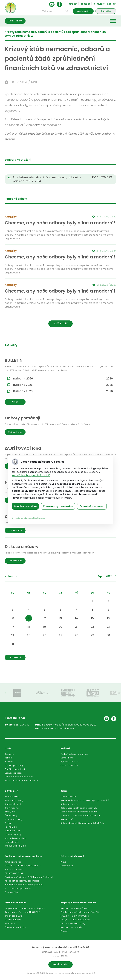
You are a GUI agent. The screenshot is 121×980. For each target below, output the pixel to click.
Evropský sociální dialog (73, 923)
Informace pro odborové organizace (24, 885)
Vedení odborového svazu (74, 754)
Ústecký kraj (11, 816)
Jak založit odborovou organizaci (22, 881)
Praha (8, 823)
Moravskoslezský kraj (15, 838)
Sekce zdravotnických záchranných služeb (82, 823)
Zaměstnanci (67, 758)
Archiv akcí (15, 657)
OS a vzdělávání (13, 920)
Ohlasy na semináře (15, 927)
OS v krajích (11, 791)
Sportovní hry (12, 892)
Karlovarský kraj (13, 804)
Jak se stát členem (14, 869)
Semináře (10, 923)
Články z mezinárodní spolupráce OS (80, 912)
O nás (8, 748)
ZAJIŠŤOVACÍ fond (14, 873)
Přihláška (106, 11)
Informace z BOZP (14, 916)
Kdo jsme (10, 754)
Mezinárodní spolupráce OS (75, 908)
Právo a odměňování (72, 856)
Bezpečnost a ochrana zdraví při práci (25, 908)
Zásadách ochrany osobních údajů (31, 475)
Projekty (64, 931)
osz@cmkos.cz (52, 725)
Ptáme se (85, 4)
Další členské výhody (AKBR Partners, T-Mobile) (29, 877)
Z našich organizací (15, 769)
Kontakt (112, 4)
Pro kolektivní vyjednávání (18, 888)
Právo (63, 862)
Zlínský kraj (10, 812)
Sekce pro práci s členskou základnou (80, 816)
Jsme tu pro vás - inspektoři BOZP (22, 912)
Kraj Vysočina (12, 808)
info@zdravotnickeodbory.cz (80, 725)
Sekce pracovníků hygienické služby (79, 812)
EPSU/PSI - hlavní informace (75, 916)
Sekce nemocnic (69, 804)
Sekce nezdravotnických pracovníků (79, 808)
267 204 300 (22, 725)
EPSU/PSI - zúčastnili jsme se (75, 920)
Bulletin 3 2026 (63, 385)
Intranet (73, 4)
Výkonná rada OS (70, 762)
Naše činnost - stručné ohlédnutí (22, 780)
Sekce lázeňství (68, 797)
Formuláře (99, 4)
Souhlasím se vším (25, 506)
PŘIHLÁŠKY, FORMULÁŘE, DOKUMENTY (23, 866)
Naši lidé (65, 748)
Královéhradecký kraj (16, 846)
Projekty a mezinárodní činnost (78, 903)
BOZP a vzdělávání (15, 903)
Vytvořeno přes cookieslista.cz (29, 518)
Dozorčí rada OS (69, 765)
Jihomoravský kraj (14, 800)
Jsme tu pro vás (13, 862)
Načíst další (60, 324)
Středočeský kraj (13, 819)
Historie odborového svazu (19, 777)
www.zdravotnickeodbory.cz (58, 728)
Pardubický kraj (12, 831)
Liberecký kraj (12, 842)
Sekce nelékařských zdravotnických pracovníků (85, 800)
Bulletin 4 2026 (63, 379)
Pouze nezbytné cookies (58, 506)
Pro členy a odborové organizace (24, 856)
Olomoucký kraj (13, 834)
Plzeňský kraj (11, 827)
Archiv (15, 402)
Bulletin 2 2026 (63, 391)
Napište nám (83, 11)
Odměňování (67, 866)
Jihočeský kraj (12, 797)
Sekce (64, 791)
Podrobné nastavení (92, 506)
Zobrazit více (15, 432)
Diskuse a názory (13, 773)
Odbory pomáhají (14, 765)
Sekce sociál (67, 819)
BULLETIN (9, 762)
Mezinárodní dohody (71, 927)
